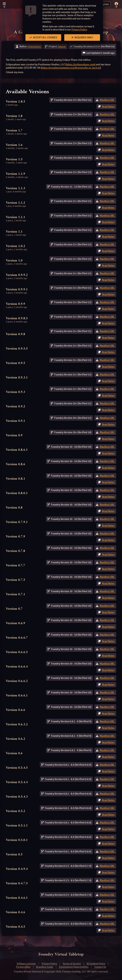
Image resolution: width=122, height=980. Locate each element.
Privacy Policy (79, 30)
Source (62, 46)
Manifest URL (107, 100)
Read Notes (108, 106)
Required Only (82, 38)
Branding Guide (45, 967)
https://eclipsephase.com (80, 65)
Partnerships (23, 967)
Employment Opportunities (74, 967)
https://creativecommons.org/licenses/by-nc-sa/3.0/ (71, 68)
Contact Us (100, 967)
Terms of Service (72, 964)
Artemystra (34, 46)
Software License (26, 964)
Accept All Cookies (43, 38)
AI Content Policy (96, 964)
